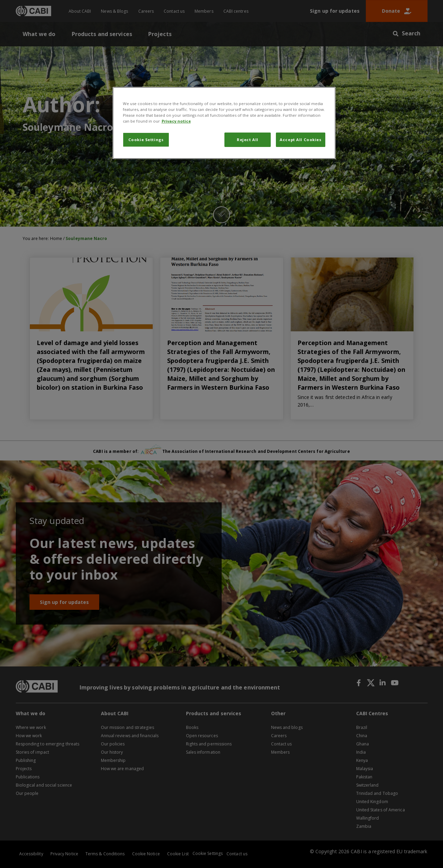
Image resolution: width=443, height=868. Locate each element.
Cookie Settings (146, 140)
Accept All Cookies (300, 140)
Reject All (248, 140)
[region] (224, 123)
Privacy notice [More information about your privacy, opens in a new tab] (176, 121)
